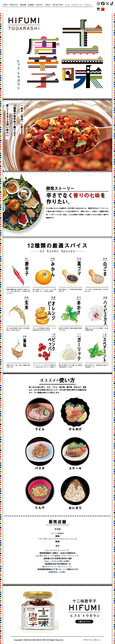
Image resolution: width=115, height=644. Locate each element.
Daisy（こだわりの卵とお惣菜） (57, 561)
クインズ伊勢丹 (57, 533)
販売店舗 (23, 5)
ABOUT (48, 5)
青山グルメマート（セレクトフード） (57, 567)
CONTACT (39, 5)
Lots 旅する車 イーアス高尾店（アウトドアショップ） (58, 556)
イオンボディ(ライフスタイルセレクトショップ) (57, 539)
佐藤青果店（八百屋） (57, 572)
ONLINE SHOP (58, 5)
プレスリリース (76, 5)
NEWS (5, 5)
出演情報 (31, 5)
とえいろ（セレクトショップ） (57, 550)
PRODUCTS (14, 5)
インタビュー (88, 5)
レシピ (67, 5)
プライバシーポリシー (92, 640)
